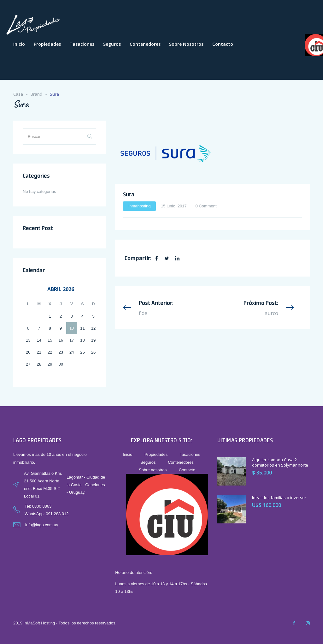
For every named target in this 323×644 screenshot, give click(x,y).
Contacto (223, 44)
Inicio (19, 44)
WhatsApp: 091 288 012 (47, 514)
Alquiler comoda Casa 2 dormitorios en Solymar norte (280, 462)
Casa (18, 94)
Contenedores (145, 44)
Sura (129, 194)
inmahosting (139, 206)
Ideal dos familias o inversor (279, 498)
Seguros (112, 44)
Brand (36, 94)
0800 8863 (42, 506)
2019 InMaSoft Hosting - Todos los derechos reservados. (65, 623)
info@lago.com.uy (42, 525)
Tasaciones (82, 44)
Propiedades (47, 44)
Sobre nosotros (186, 44)
